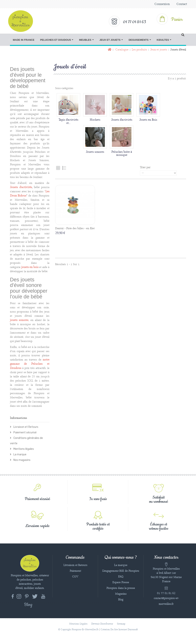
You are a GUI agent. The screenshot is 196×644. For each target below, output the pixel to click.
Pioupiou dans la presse (121, 588)
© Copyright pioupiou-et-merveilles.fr (78, 630)
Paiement (75, 571)
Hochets (95, 120)
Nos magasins (22, 460)
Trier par (145, 167)
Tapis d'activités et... (68, 121)
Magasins (121, 594)
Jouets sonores (95, 152)
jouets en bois (30, 267)
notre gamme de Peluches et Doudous (30, 364)
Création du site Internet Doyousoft (119, 630)
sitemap (121, 624)
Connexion (162, 4)
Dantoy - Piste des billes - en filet (75, 228)
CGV (75, 577)
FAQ (121, 577)
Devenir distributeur (102, 624)
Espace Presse (121, 582)
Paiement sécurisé (25, 432)
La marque (20, 454)
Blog (121, 600)
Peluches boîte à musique (122, 154)
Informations (18, 418)
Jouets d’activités (21, 187)
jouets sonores (19, 320)
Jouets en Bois (148, 120)
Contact (182, 4)
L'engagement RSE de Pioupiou (121, 571)
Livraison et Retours (26, 427)
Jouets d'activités (122, 120)
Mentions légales (23, 449)
